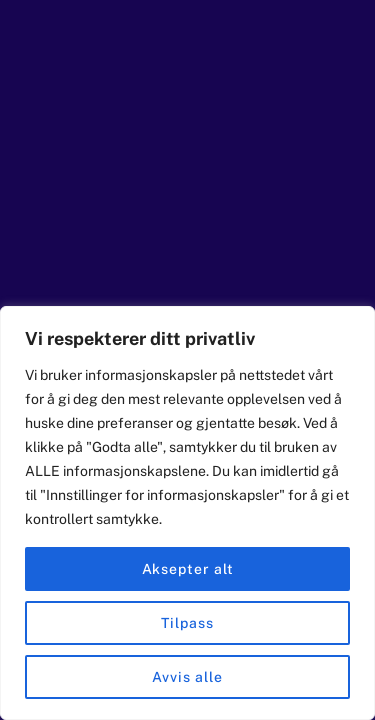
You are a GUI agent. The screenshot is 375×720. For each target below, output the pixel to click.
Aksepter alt (188, 569)
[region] (187, 513)
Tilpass (187, 623)
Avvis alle (187, 677)
